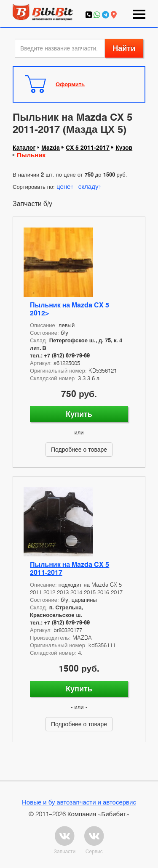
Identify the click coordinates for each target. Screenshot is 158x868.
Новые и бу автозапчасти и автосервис (79, 802)
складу (88, 186)
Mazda (51, 148)
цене (63, 186)
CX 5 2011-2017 (88, 148)
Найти (124, 48)
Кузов (124, 148)
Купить (79, 414)
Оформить (70, 84)
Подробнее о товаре (79, 449)
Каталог (24, 148)
